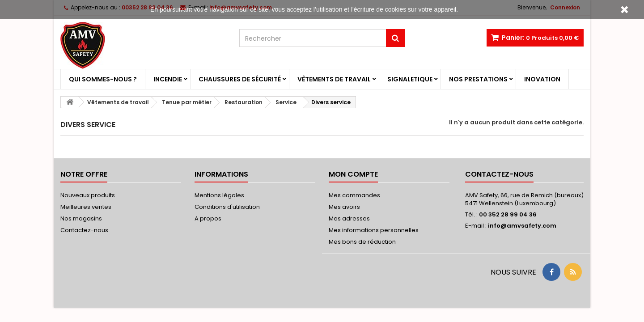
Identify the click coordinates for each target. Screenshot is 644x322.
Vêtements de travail (334, 79)
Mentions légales (219, 195)
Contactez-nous (84, 230)
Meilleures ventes (86, 207)
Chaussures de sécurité (240, 79)
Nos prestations (478, 79)
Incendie (168, 79)
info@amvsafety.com (522, 226)
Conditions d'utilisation (227, 207)
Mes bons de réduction (362, 242)
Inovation (542, 79)
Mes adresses (349, 218)
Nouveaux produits (88, 195)
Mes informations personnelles (374, 230)
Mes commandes (354, 195)
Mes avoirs (344, 207)
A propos (208, 218)
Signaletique (410, 79)
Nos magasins (81, 218)
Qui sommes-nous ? (103, 79)
